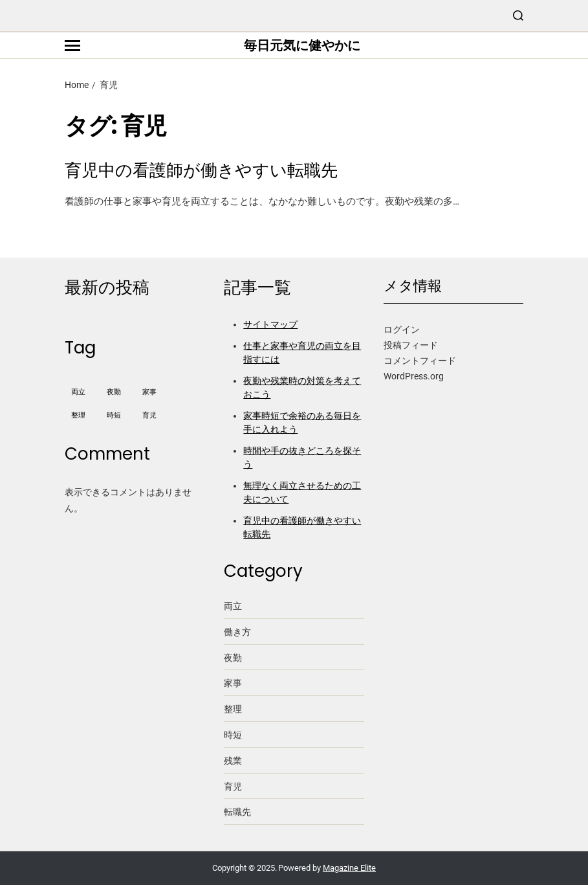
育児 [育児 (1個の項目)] (149, 415)
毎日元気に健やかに (302, 45)
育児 (233, 787)
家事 (233, 683)
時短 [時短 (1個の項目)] (114, 415)
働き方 (237, 632)
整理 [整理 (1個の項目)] (78, 415)
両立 (233, 606)
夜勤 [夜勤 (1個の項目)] (114, 392)
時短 (233, 735)
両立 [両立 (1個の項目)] (78, 392)
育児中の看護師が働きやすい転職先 (201, 171)
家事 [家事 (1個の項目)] (149, 392)
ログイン (402, 330)
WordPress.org (414, 376)
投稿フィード (411, 345)
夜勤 (233, 658)
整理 (233, 709)
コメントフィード (420, 361)
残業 (233, 761)
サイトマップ (270, 324)
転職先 (237, 812)
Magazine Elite (349, 868)
